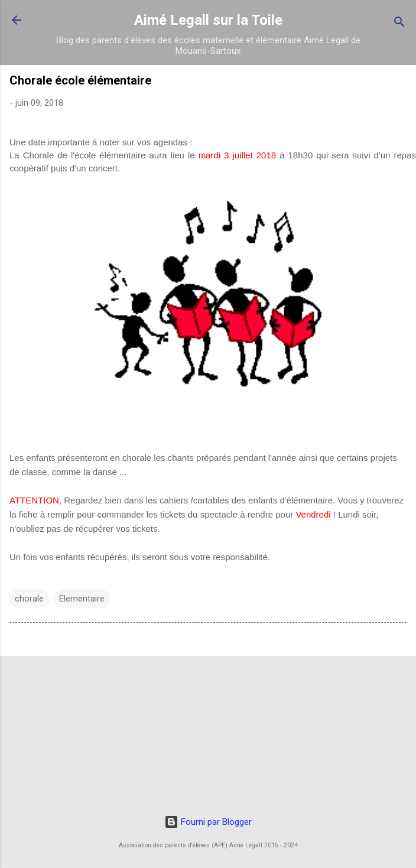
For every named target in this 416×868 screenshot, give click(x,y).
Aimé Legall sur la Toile (208, 20)
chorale (29, 599)
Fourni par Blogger (208, 822)
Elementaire (82, 599)
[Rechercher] (399, 24)
